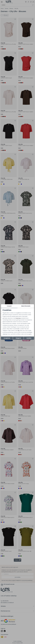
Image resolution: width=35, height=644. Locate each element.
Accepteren (7, 338)
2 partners (18, 318)
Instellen (29, 338)
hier (19, 331)
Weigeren (18, 338)
